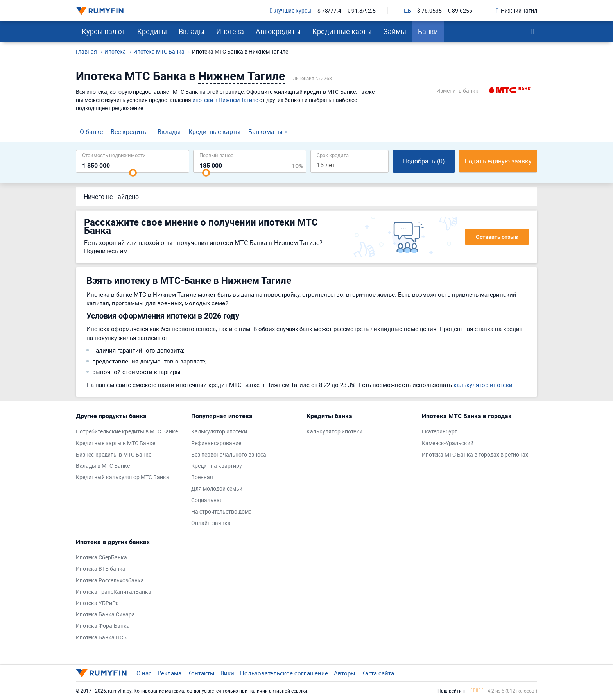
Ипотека (230, 31)
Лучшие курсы (291, 11)
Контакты (201, 673)
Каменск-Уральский (448, 443)
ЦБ (405, 11)
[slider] (133, 173)
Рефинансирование (216, 443)
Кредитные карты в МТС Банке (116, 443)
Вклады (192, 31)
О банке (91, 132)
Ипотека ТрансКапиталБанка (114, 592)
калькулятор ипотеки (483, 385)
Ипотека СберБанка (101, 558)
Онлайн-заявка (211, 523)
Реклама (169, 673)
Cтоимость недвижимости (114, 155)
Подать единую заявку (498, 161)
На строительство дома (221, 512)
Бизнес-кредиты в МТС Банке (114, 455)
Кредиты (152, 31)
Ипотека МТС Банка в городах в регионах (475, 455)
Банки (428, 31)
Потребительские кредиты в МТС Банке (127, 432)
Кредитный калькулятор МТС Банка (123, 477)
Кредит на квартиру (217, 466)
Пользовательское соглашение (284, 673)
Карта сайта (378, 673)
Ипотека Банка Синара (105, 615)
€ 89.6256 (460, 11)
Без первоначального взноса (229, 455)
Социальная (207, 500)
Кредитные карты (342, 31)
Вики (227, 673)
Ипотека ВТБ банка (101, 569)
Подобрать (424, 161)
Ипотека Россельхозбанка (110, 581)
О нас (144, 673)
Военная (202, 477)
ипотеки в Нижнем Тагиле (225, 100)
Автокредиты (278, 31)
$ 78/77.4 (329, 11)
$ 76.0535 (429, 11)
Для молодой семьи (217, 489)
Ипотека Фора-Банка (103, 626)
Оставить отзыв (497, 237)
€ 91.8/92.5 (361, 11)
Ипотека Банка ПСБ (101, 638)
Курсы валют (104, 31)
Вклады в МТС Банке (103, 466)
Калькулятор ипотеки (219, 432)
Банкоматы (265, 132)
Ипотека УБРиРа (97, 603)
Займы (395, 31)
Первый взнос (216, 155)
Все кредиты (129, 132)
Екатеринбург (439, 432)
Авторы (345, 673)
